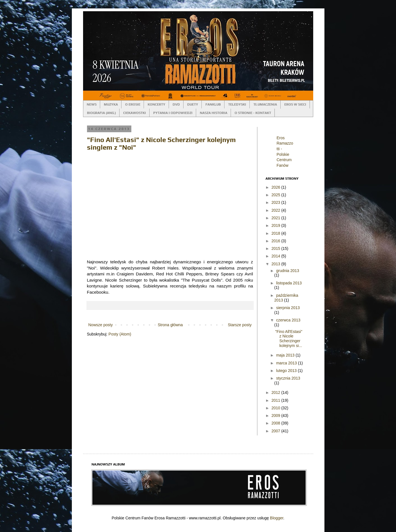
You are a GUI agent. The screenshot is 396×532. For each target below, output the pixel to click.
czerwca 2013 (288, 320)
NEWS (92, 104)
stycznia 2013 (288, 378)
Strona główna (170, 325)
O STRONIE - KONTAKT (253, 113)
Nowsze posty (101, 325)
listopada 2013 (289, 283)
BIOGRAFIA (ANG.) (101, 113)
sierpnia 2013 (288, 308)
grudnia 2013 (288, 271)
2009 (276, 415)
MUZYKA (111, 104)
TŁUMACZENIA (265, 104)
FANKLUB (213, 104)
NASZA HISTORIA (214, 113)
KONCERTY (156, 104)
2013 (276, 264)
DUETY (193, 104)
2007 (276, 431)
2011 (276, 400)
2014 (276, 256)
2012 (276, 392)
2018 (276, 233)
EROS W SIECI (295, 104)
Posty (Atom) (120, 334)
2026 (276, 187)
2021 (276, 218)
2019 (276, 225)
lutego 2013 (287, 371)
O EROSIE (133, 104)
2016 (276, 241)
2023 (276, 202)
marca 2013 (287, 363)
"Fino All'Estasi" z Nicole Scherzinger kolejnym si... (289, 339)
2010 (276, 408)
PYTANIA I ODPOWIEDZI (173, 113)
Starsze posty (240, 325)
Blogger (277, 518)
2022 (276, 210)
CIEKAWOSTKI (135, 113)
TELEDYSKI (237, 104)
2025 (276, 195)
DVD (176, 104)
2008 (276, 423)
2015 (276, 248)
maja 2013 (286, 355)
